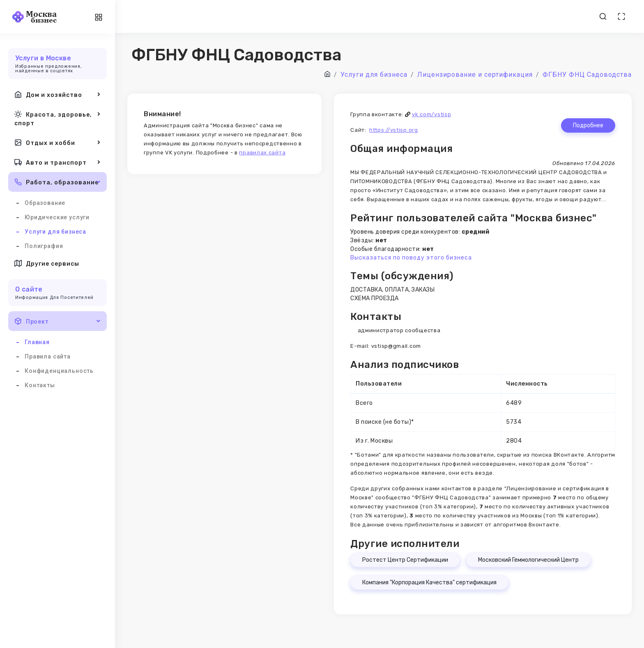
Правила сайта (48, 356)
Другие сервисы (47, 263)
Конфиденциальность (59, 371)
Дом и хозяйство (57, 94)
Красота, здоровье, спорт (57, 118)
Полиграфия (44, 246)
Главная (37, 342)
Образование (45, 203)
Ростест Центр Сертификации (405, 560)
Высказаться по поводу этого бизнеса (411, 258)
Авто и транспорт (57, 162)
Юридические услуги (57, 217)
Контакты (40, 385)
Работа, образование (57, 182)
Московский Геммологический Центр (528, 560)
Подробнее (588, 125)
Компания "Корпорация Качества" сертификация (429, 583)
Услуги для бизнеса (55, 232)
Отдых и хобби (57, 142)
